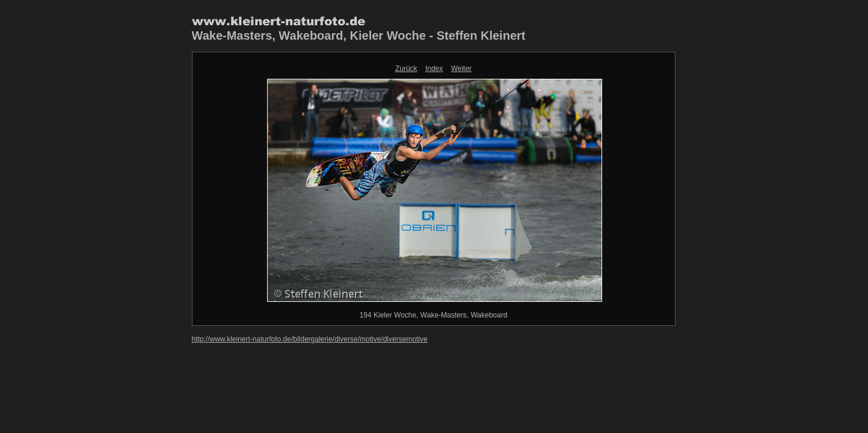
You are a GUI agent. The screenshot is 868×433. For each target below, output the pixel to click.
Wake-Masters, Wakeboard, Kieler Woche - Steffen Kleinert (359, 35)
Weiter (461, 69)
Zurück (406, 69)
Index (434, 69)
